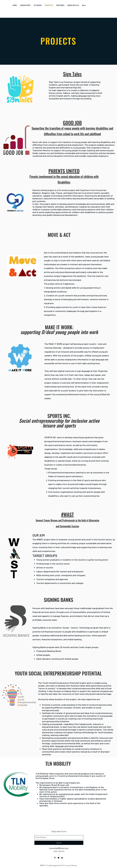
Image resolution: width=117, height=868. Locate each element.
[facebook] (55, 858)
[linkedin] (62, 858)
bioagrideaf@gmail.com (59, 848)
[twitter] (58, 858)
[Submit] (59, 843)
